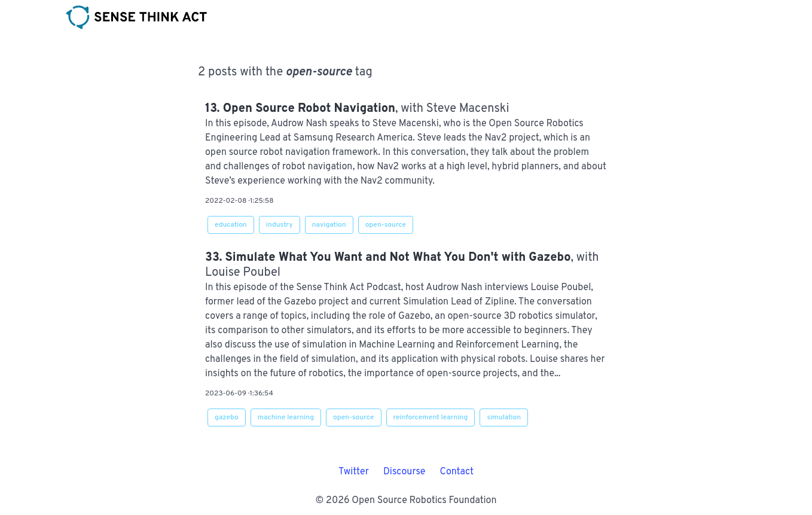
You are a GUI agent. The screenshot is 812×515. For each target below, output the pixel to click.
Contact (456, 472)
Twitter (354, 472)
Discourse (405, 472)
